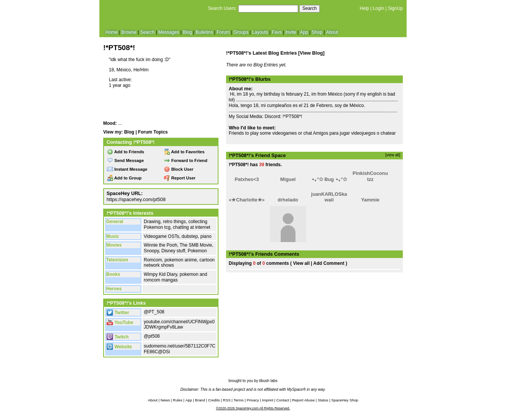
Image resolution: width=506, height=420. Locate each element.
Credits (214, 400)
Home (112, 32)
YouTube (120, 322)
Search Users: (222, 8)
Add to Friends (126, 152)
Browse (129, 32)
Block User (179, 169)
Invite (291, 32)
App (304, 32)
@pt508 (152, 336)
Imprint (268, 400)
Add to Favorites (184, 152)
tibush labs (268, 381)
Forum (223, 32)
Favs (277, 32)
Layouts (260, 32)
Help (364, 8)
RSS (227, 400)
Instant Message (127, 169)
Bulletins (204, 32)
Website (119, 347)
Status (323, 400)
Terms (239, 400)
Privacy (253, 400)
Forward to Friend (185, 160)
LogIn (379, 8)
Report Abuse (303, 400)
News (165, 400)
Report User (180, 178)
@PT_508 (154, 312)
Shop (317, 32)
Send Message (125, 160)
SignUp (395, 8)
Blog (187, 32)
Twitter (118, 313)
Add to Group (124, 178)
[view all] (393, 155)
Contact (283, 400)
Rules (178, 400)
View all (301, 263)
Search (310, 8)
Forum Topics (153, 132)
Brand (200, 400)
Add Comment (329, 263)
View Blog (311, 53)
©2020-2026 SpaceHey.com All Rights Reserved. (253, 408)
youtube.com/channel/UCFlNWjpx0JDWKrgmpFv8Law (179, 325)
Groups (241, 32)
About (332, 32)
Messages (169, 32)
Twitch (118, 337)
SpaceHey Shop (345, 400)
